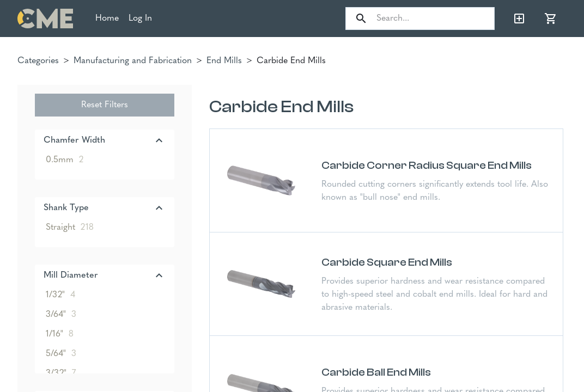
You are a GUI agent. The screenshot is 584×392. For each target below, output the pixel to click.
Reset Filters (105, 105)
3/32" (61, 373)
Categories (38, 61)
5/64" (61, 354)
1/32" (60, 295)
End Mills (224, 61)
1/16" (60, 334)
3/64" (61, 315)
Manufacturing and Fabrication (133, 61)
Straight (70, 228)
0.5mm (65, 160)
